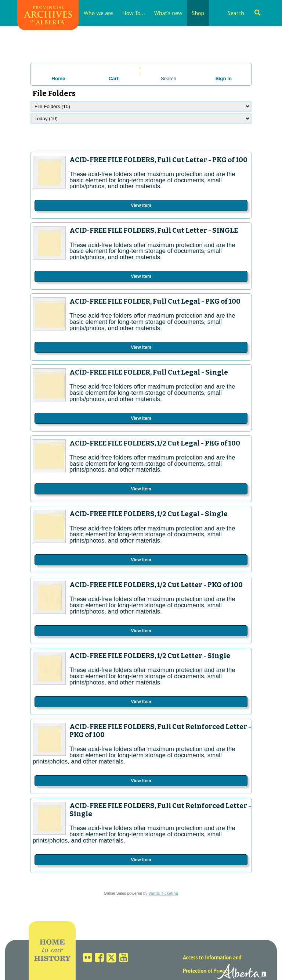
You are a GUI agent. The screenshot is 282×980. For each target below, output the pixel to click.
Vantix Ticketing (163, 893)
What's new (168, 13)
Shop (198, 13)
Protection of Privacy (206, 971)
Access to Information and (212, 957)
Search (244, 13)
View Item (141, 205)
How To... (133, 13)
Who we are (98, 13)
